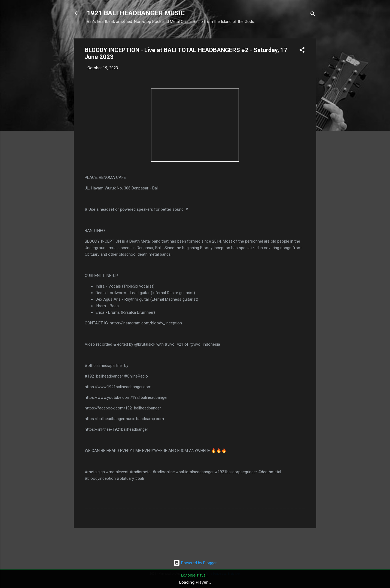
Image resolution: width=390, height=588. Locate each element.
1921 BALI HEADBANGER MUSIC (136, 13)
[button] (302, 51)
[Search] (313, 15)
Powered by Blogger (195, 563)
